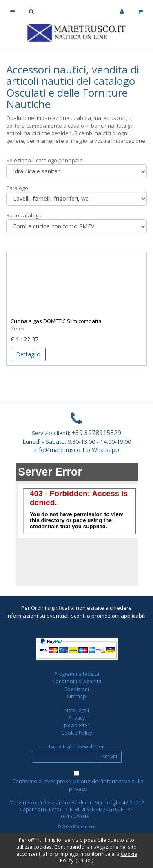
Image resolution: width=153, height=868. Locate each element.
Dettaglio (28, 354)
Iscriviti (109, 756)
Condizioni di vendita (77, 681)
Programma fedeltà (77, 674)
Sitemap (76, 696)
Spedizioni (77, 689)
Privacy (77, 717)
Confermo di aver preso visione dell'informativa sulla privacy (78, 785)
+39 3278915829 (96, 433)
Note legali (77, 710)
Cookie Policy (77, 733)
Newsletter (77, 725)
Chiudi (84, 860)
